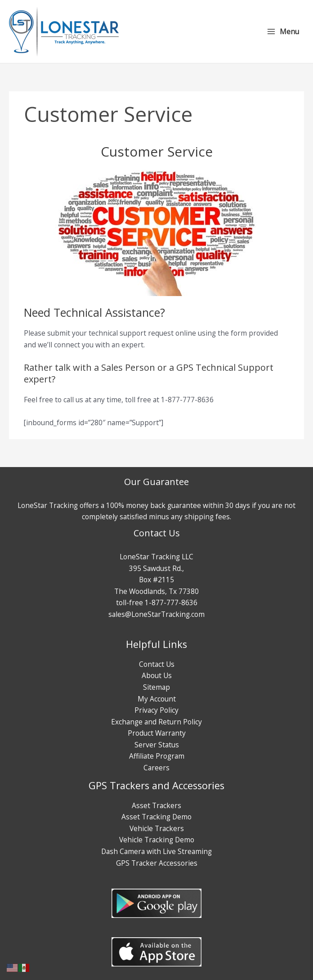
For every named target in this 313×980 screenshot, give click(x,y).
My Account (157, 699)
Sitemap (156, 687)
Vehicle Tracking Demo (157, 840)
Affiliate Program (157, 756)
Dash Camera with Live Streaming (156, 851)
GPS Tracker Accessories (157, 863)
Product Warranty (157, 733)
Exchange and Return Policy (156, 722)
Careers (156, 768)
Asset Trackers (156, 805)
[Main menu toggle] (283, 31)
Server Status (157, 745)
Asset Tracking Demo (156, 817)
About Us (157, 675)
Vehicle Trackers (157, 828)
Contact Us (157, 664)
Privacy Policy (156, 710)
